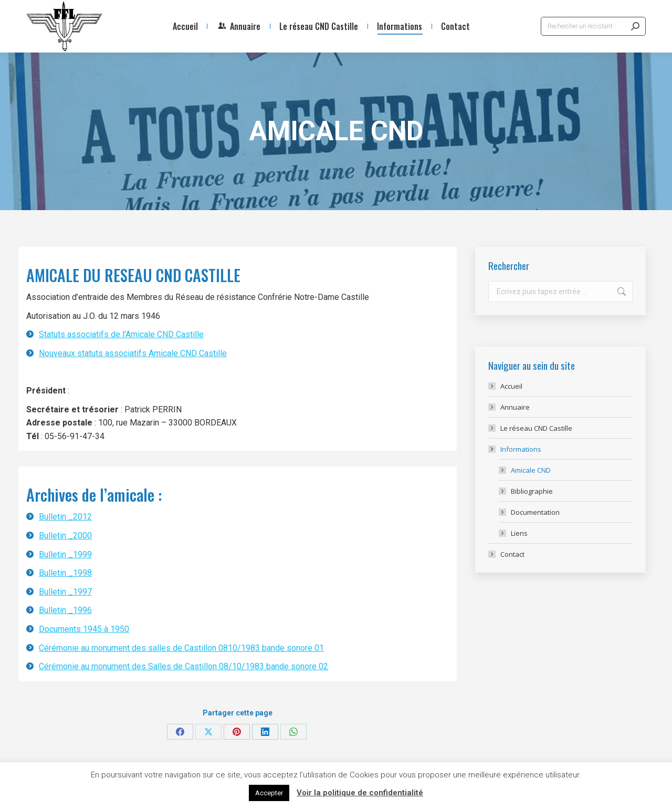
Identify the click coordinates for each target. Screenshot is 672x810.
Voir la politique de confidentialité (360, 793)
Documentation (535, 512)
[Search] (593, 26)
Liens (519, 533)
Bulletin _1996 (65, 610)
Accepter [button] (269, 793)
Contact (512, 554)
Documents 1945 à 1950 (84, 629)
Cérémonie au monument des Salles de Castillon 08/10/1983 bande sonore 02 (183, 666)
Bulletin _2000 (65, 536)
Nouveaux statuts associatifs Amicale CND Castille (133, 353)
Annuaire (515, 407)
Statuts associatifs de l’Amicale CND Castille (121, 334)
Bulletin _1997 (65, 592)
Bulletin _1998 (65, 573)
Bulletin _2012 (65, 517)
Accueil (511, 386)
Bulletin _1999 (65, 554)
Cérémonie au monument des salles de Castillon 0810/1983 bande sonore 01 (181, 648)
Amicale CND (531, 470)
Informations (516, 449)
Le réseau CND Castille (536, 428)
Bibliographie (532, 491)
